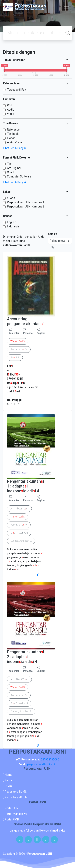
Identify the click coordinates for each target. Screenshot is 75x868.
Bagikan (41, 331)
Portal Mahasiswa (16, 814)
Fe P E (15, 358)
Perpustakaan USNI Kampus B (26, 206)
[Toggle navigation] (66, 7)
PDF (10, 105)
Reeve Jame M (19, 349)
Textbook (13, 134)
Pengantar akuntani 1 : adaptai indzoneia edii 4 (25, 486)
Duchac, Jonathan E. (21, 541)
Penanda (28, 333)
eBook (11, 198)
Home (9, 775)
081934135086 (50, 759)
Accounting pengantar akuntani (25, 321)
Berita (8, 780)
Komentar (14, 331)
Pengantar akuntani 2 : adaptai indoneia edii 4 (25, 657)
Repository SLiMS (16, 792)
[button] (37, 575)
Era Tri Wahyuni (19, 533)
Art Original (14, 168)
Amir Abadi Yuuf (19, 509)
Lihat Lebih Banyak (15, 148)
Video (11, 114)
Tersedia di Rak (16, 90)
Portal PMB (12, 819)
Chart (10, 172)
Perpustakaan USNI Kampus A (26, 202)
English (11, 222)
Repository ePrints (16, 797)
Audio (11, 110)
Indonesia (13, 226)
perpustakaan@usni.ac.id (42, 764)
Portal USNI (12, 808)
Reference (13, 130)
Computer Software (19, 176)
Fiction (11, 138)
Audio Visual (15, 142)
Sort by (52, 234)
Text (10, 164)
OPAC (8, 786)
